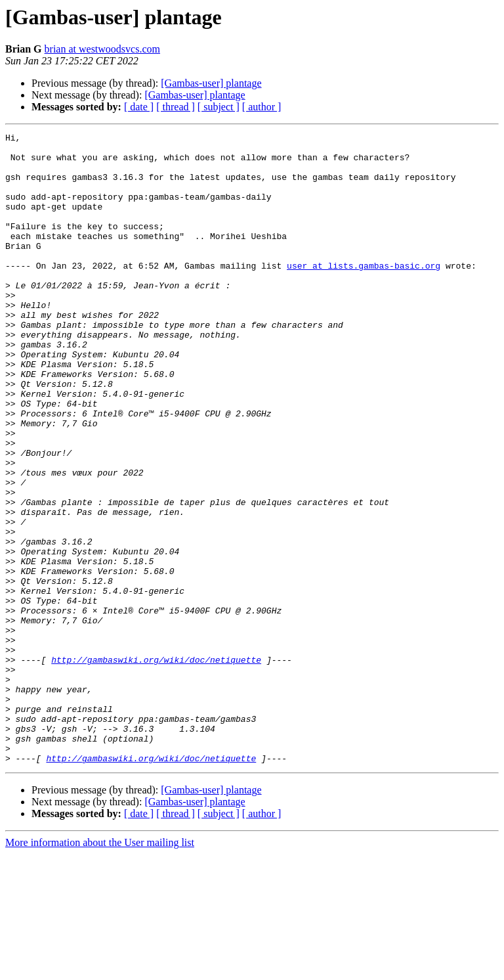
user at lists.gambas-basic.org (364, 293)
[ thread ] (176, 107)
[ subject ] (219, 107)
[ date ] (139, 107)
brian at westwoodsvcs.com (102, 49)
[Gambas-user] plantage (211, 83)
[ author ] (262, 107)
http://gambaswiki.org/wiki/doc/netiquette (156, 766)
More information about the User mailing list (100, 969)
